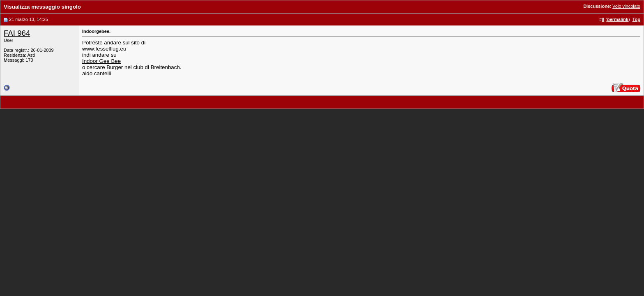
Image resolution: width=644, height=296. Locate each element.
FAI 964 (17, 33)
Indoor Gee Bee (101, 61)
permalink (618, 19)
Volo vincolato (626, 6)
